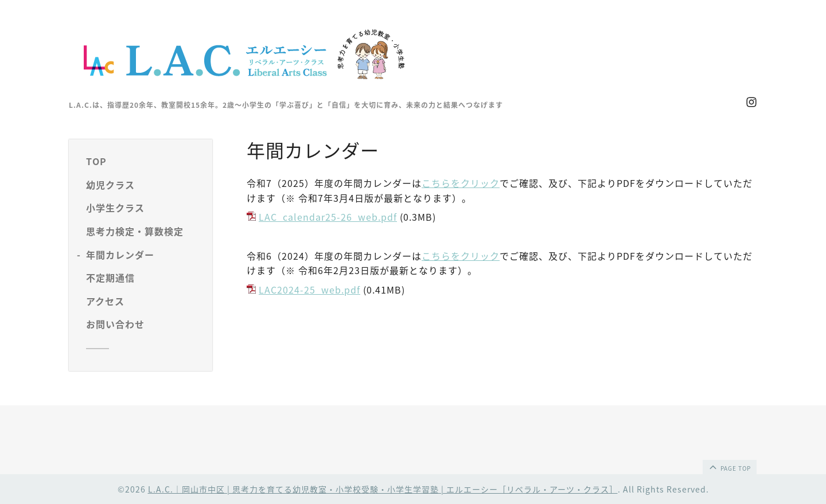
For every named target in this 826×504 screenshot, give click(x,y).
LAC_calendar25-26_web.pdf (328, 217)
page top (729, 467)
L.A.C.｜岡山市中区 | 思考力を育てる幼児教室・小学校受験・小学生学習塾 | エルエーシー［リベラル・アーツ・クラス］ (383, 489)
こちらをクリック (461, 183)
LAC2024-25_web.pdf (309, 290)
